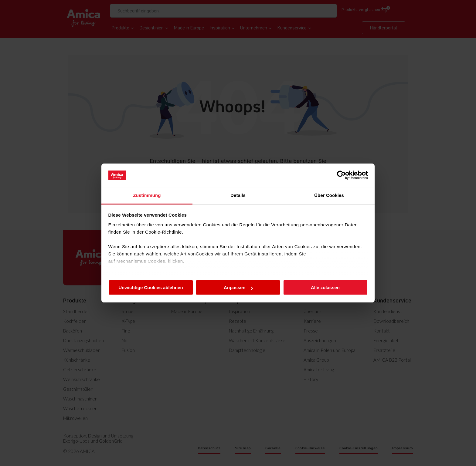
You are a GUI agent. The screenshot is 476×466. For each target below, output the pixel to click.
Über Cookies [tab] (329, 195)
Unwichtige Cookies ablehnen (151, 287)
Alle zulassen (325, 287)
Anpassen (238, 287)
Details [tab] (238, 195)
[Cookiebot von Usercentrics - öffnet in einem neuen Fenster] (341, 175)
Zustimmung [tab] (147, 195)
